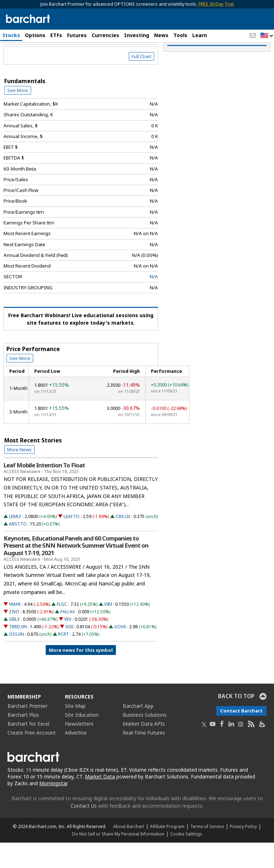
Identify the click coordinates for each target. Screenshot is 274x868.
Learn (200, 35)
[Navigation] (65, 61)
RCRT (64, 660)
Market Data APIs (144, 749)
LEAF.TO (72, 542)
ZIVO (14, 637)
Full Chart (141, 82)
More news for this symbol (81, 676)
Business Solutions (145, 740)
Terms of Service (207, 852)
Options (35, 35)
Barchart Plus (23, 740)
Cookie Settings (186, 859)
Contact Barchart (241, 736)
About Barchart (129, 852)
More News (19, 475)
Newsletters (79, 749)
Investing (137, 35)
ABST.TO (18, 550)
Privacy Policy (243, 852)
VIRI (108, 630)
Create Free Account (32, 758)
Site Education (82, 740)
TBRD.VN (18, 652)
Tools (180, 35)
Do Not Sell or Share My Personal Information (118, 859)
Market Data (100, 802)
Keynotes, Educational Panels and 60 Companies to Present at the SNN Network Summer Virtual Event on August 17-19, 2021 (76, 571)
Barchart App (138, 732)
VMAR (15, 630)
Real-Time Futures (144, 758)
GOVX (120, 652)
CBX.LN (123, 542)
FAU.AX (68, 637)
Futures (77, 35)
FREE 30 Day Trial (216, 4)
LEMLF (15, 542)
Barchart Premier (27, 732)
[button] (267, 36)
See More (18, 116)
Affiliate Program (167, 852)
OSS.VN (16, 660)
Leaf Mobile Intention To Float (44, 491)
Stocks (11, 35)
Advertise (76, 758)
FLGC (62, 630)
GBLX (14, 644)
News (161, 35)
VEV (68, 644)
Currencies (105, 35)
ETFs (56, 35)
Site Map (75, 732)
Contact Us (84, 831)
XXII (69, 652)
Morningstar (53, 809)
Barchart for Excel (28, 749)
